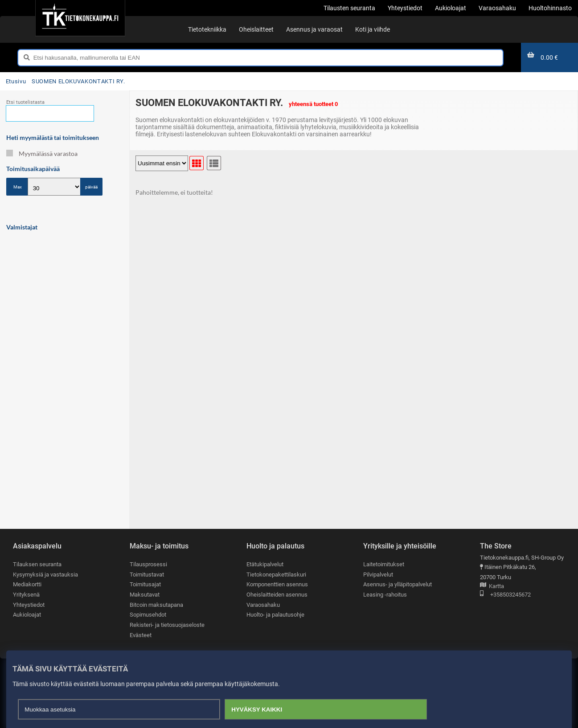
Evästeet (141, 635)
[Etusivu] (80, 18)
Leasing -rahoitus (385, 595)
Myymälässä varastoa (42, 153)
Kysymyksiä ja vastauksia (45, 575)
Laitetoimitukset (384, 564)
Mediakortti (27, 584)
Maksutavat (145, 595)
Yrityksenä (26, 595)
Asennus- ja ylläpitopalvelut (398, 584)
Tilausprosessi (148, 564)
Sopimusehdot (148, 615)
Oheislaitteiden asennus (277, 595)
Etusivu (16, 81)
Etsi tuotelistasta (25, 102)
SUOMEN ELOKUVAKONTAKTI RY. (78, 81)
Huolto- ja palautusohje (275, 615)
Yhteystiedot (29, 605)
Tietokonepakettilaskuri (276, 575)
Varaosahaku (263, 605)
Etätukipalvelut (265, 564)
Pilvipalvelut (378, 575)
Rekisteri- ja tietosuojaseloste (167, 625)
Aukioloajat (27, 615)
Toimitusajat (145, 584)
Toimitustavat (147, 575)
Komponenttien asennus (277, 584)
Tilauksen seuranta (37, 564)
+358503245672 (505, 595)
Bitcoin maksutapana (156, 605)
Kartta (492, 587)
